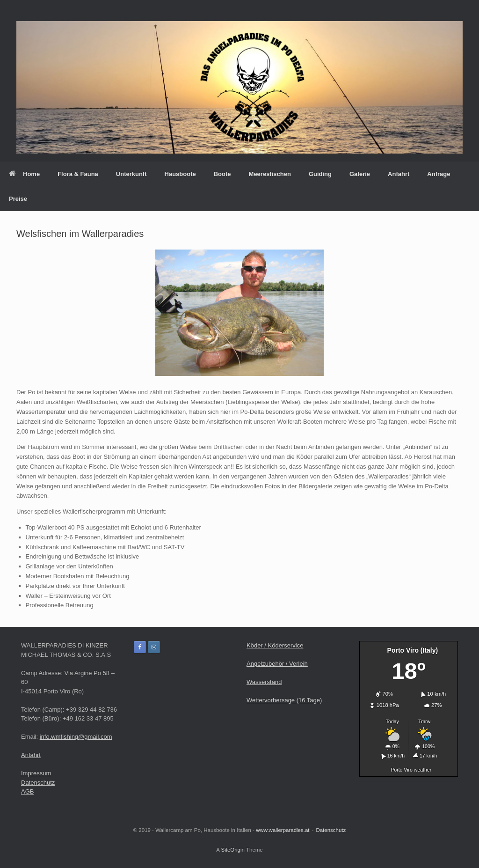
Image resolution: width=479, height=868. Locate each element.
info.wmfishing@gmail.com (76, 737)
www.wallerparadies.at (283, 830)
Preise (18, 199)
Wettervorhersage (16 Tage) (284, 700)
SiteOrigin (233, 850)
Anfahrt (399, 174)
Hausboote (180, 174)
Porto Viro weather (411, 770)
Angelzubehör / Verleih (277, 664)
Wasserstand (264, 682)
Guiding (320, 174)
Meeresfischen (270, 174)
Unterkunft (131, 174)
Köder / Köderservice (275, 645)
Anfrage (439, 174)
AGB (27, 791)
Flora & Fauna (78, 174)
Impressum (36, 773)
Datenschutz (38, 783)
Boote (222, 174)
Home (24, 174)
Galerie (360, 174)
